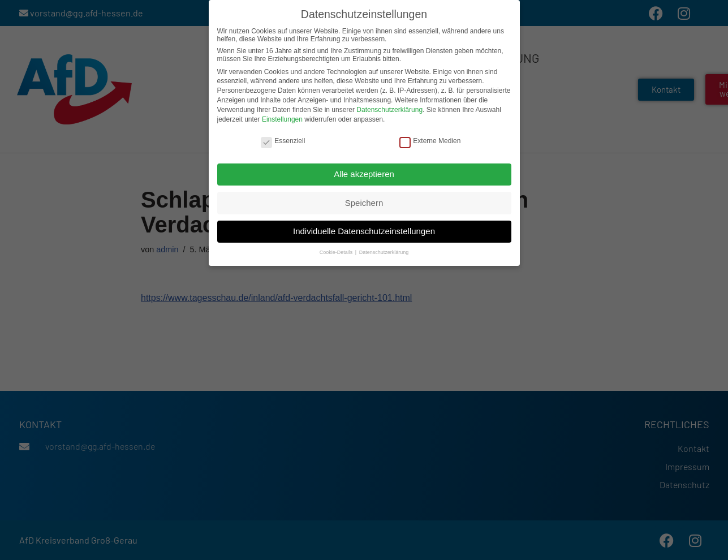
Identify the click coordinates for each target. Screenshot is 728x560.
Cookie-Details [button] (337, 252)
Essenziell (283, 140)
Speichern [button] (364, 202)
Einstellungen (282, 118)
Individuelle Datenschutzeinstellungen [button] (364, 231)
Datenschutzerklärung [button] (384, 252)
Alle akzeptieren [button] (364, 173)
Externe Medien (430, 140)
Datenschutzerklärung (389, 109)
